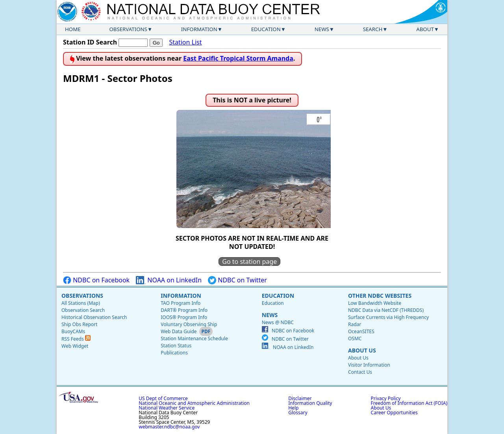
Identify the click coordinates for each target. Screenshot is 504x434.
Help (293, 408)
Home (73, 29)
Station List (185, 42)
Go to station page (249, 262)
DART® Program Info (184, 310)
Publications (174, 353)
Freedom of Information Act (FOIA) (409, 403)
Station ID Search (90, 42)
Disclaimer (300, 398)
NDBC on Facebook (96, 280)
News (322, 29)
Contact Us (360, 372)
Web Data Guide (179, 331)
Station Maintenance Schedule (194, 338)
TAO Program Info (181, 303)
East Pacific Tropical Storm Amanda (238, 58)
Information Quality (310, 403)
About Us (362, 350)
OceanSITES (361, 331)
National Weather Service (167, 408)
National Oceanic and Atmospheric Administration (194, 403)
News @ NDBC (278, 322)
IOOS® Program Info (184, 317)
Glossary (298, 413)
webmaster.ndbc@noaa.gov (169, 427)
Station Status (176, 346)
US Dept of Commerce (163, 398)
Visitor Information (369, 365)
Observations (128, 29)
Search (373, 29)
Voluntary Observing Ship (189, 324)
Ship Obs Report (79, 324)
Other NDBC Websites (380, 296)
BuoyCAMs (73, 331)
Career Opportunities (394, 413)
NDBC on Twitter (237, 280)
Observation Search (83, 310)
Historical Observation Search (94, 317)
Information (199, 29)
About (425, 29)
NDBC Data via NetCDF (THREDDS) (386, 310)
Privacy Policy (386, 398)
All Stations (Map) (81, 303)
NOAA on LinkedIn (169, 280)
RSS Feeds (76, 339)
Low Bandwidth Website (375, 303)
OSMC (355, 338)
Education (266, 29)
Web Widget (75, 346)
